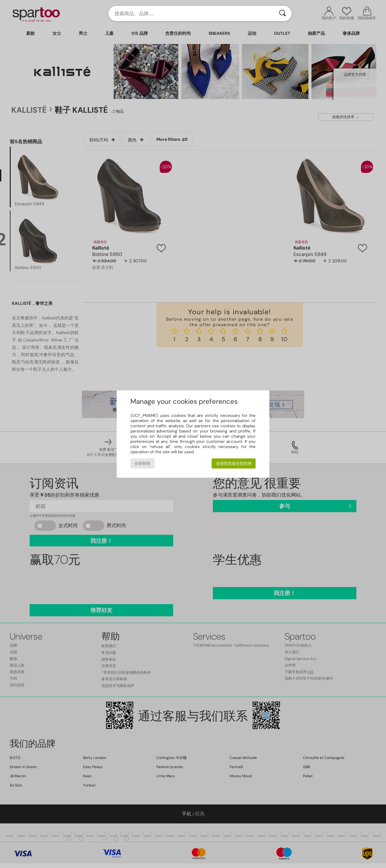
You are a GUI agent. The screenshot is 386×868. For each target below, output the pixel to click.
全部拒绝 (142, 463)
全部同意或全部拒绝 (234, 463)
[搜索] (282, 13)
